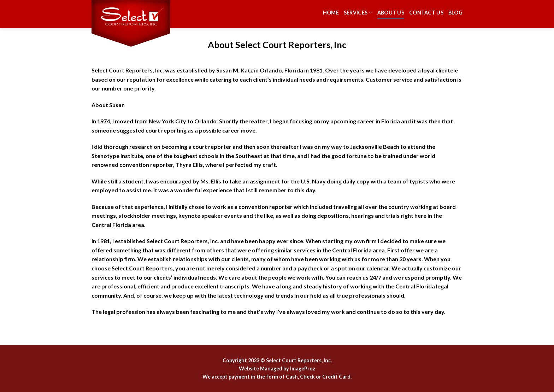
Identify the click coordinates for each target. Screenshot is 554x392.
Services (358, 13)
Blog (455, 13)
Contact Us (426, 13)
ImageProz (303, 368)
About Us (391, 13)
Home (331, 13)
